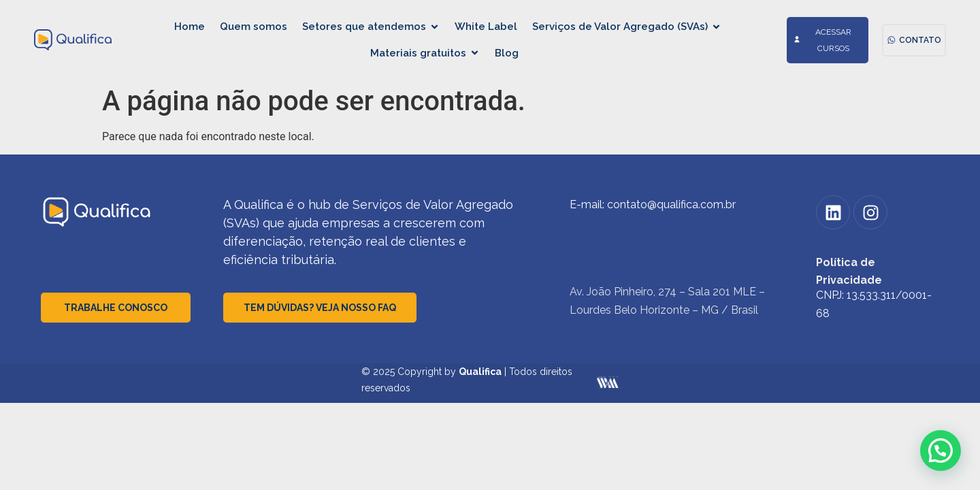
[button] (941, 451)
